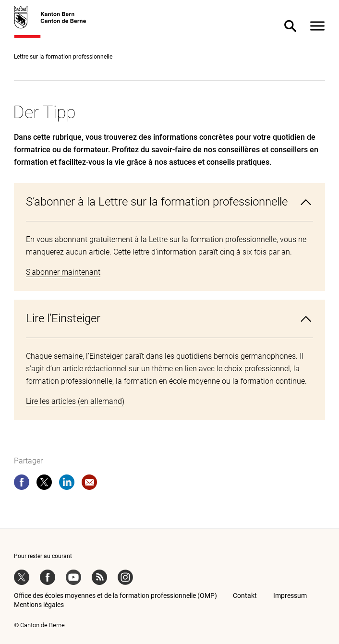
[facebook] (22, 484)
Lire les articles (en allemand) (75, 401)
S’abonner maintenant (63, 272)
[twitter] (44, 484)
